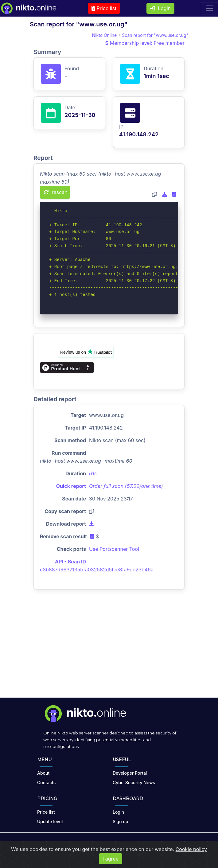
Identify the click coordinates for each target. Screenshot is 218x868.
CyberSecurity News (134, 782)
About (43, 773)
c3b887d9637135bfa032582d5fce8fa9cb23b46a (97, 570)
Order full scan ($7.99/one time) (126, 486)
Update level (50, 821)
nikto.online (96, 843)
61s (93, 473)
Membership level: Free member (145, 43)
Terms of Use (82, 853)
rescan (56, 192)
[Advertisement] (109, 648)
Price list (104, 8)
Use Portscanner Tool (114, 549)
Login (160, 8)
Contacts (46, 782)
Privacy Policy (114, 853)
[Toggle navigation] (209, 8)
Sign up (120, 821)
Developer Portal (130, 773)
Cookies (141, 853)
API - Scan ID (70, 562)
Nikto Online (105, 35)
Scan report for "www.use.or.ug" (155, 35)
